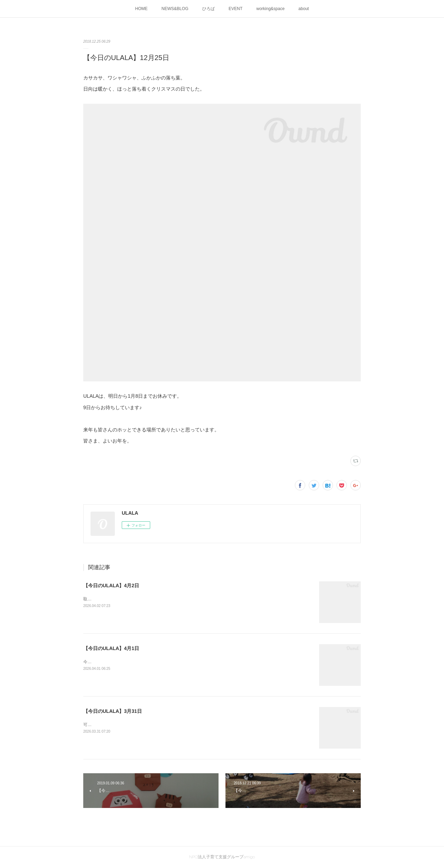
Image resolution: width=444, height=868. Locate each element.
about (304, 9)
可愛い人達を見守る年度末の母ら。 (117, 725)
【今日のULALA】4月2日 (111, 585)
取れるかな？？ (98, 599)
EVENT (236, 9)
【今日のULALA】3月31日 (113, 711)
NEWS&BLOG (175, 9)
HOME (142, 9)
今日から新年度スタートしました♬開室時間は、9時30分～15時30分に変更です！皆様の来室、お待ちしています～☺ (193, 662)
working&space (270, 9)
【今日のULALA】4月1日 (111, 648)
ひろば (208, 9)
